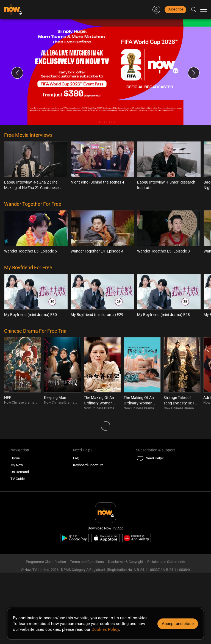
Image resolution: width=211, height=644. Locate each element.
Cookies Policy (105, 629)
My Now (17, 465)
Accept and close (178, 624)
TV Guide (18, 479)
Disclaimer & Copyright (126, 562)
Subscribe (175, 9)
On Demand (20, 472)
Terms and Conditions (87, 562)
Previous (17, 73)
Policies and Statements (166, 562)
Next (194, 73)
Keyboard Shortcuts (88, 465)
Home (15, 458)
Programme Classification (46, 562)
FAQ (76, 458)
